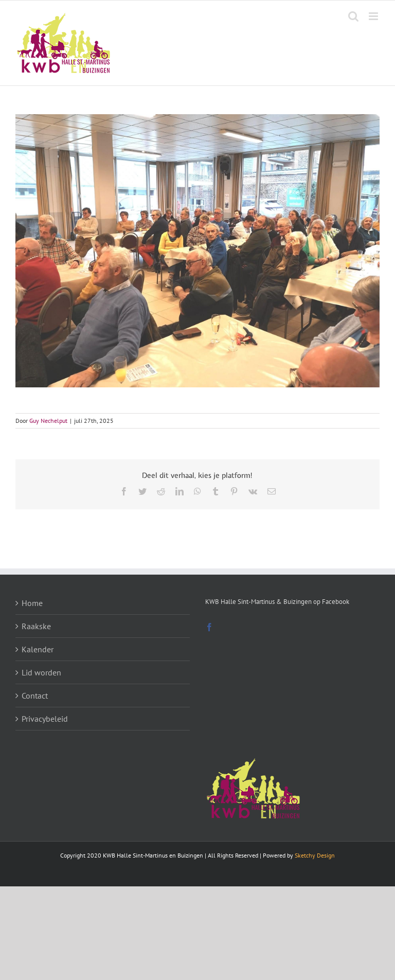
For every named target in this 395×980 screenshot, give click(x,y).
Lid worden (41, 672)
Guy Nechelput (48, 421)
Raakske (36, 626)
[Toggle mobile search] (353, 16)
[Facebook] (209, 627)
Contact (35, 696)
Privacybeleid (45, 719)
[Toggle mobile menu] (374, 16)
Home (32, 603)
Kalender (38, 649)
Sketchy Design (315, 855)
